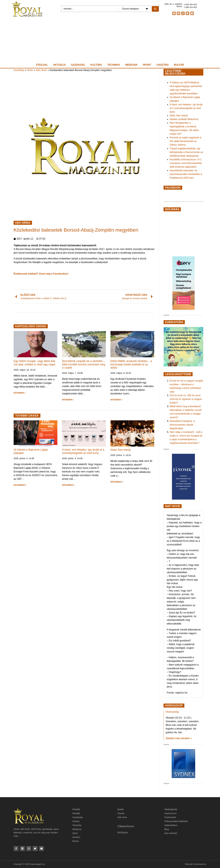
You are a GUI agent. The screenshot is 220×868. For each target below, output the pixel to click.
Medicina (131, 65)
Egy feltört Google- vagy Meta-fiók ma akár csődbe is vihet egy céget (34, 363)
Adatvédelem (171, 825)
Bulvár (179, 65)
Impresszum (171, 813)
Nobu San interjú (121, 450)
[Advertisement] (110, 40)
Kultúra (96, 65)
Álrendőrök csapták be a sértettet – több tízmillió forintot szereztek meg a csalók (84, 364)
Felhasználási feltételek (176, 821)
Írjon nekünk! (171, 833)
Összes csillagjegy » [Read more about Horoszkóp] (179, 738)
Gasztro (163, 65)
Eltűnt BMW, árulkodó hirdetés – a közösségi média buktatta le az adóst (131, 364)
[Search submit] (155, 9)
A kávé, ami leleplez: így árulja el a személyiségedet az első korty (83, 451)
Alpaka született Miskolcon (184, 119)
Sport (147, 65)
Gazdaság (78, 65)
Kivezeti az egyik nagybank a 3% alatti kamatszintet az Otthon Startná (185, 141)
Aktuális (59, 65)
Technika (114, 65)
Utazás (121, 813)
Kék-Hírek (41, 70)
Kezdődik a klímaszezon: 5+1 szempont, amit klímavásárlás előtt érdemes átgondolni (186, 163)
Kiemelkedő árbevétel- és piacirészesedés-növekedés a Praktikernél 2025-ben (186, 174)
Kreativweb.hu (200, 864)
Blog (167, 829)
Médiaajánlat (171, 809)
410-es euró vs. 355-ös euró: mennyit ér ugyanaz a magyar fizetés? (186, 399)
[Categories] (135, 9)
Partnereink (170, 817)
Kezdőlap (19, 70)
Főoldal (42, 65)
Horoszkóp (172, 712)
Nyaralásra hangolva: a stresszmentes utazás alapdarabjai (182, 425)
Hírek (30, 70)
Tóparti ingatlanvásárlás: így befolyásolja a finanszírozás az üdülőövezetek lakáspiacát (186, 152)
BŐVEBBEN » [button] (20, 393)
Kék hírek (122, 817)
